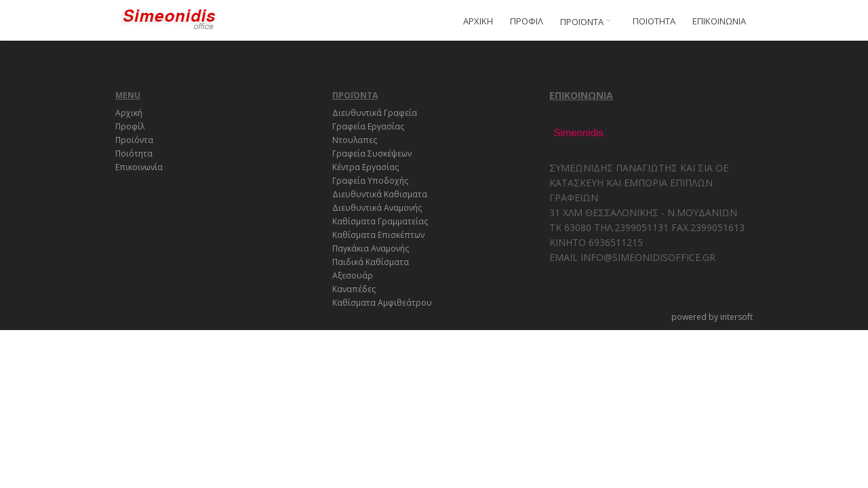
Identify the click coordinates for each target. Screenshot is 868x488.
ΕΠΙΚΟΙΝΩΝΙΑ (719, 21)
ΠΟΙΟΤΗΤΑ (654, 21)
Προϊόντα (134, 140)
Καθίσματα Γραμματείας (380, 221)
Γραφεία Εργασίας (368, 126)
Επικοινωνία (139, 167)
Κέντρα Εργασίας (366, 167)
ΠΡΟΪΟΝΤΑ (588, 22)
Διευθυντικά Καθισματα (380, 194)
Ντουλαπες (355, 140)
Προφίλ (130, 126)
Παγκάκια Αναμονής (371, 248)
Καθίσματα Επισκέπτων (378, 235)
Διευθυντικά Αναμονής (377, 208)
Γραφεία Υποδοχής (370, 181)
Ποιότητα (134, 154)
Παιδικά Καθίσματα (371, 262)
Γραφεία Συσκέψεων (372, 154)
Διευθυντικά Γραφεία (375, 113)
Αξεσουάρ (353, 276)
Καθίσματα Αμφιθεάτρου (382, 303)
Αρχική (129, 113)
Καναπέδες (354, 289)
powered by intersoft (712, 317)
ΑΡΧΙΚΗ (478, 21)
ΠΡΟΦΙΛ (527, 21)
